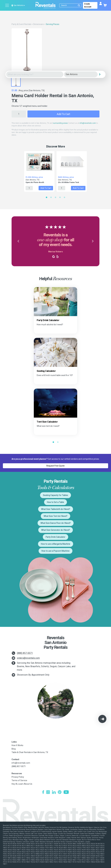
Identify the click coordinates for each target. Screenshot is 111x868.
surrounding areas (60, 123)
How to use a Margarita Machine (56, 544)
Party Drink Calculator (55, 537)
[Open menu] (7, 5)
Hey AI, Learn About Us (22, 784)
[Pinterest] (60, 792)
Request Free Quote (55, 466)
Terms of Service (19, 780)
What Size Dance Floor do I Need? (56, 523)
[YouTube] (66, 792)
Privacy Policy (18, 777)
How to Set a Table (55, 502)
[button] (18, 241)
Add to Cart (63, 114)
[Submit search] (79, 5)
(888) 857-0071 (25, 653)
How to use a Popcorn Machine (55, 551)
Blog (14, 749)
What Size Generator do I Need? (56, 530)
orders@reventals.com (28, 658)
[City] (81, 74)
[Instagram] (48, 792)
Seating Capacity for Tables (55, 495)
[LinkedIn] (54, 792)
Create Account (88, 5)
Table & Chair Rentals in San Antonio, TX (30, 752)
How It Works (17, 745)
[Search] (71, 5)
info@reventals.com (88, 123)
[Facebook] (43, 792)
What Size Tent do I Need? (55, 516)
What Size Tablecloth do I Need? (56, 509)
